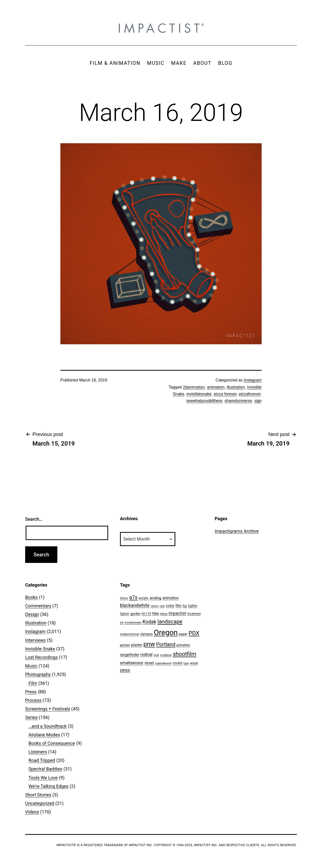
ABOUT (202, 63)
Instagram (253, 380)
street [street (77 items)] (149, 663)
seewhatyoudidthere (204, 401)
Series (31, 717)
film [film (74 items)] (179, 606)
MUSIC (156, 63)
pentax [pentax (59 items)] (125, 645)
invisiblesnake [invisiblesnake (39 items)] (133, 623)
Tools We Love (43, 778)
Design (32, 614)
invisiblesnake (199, 394)
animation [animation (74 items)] (171, 598)
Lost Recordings (42, 657)
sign (258, 401)
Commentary (38, 606)
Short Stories (38, 795)
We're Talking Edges (48, 786)
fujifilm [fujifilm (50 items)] (193, 606)
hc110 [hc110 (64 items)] (146, 613)
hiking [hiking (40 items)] (164, 614)
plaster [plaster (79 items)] (137, 645)
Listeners (38, 752)
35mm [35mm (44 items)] (124, 598)
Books (31, 597)
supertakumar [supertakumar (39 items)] (163, 663)
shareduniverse (238, 401)
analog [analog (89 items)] (155, 598)
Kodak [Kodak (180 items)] (150, 622)
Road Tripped (42, 760)
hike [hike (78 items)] (156, 613)
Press (31, 692)
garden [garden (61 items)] (135, 614)
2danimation (194, 387)
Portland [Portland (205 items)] (166, 644)
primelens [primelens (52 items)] (183, 645)
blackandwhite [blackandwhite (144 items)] (135, 605)
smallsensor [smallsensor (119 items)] (132, 663)
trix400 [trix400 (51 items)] (178, 663)
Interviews (35, 640)
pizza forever (225, 394)
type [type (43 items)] (186, 663)
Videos (32, 812)
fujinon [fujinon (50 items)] (125, 614)
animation (216, 387)
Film (33, 683)
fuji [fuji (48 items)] (185, 606)
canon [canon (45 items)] (155, 606)
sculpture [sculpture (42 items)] (166, 655)
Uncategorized (40, 803)
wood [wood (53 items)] (194, 663)
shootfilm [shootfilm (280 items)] (185, 654)
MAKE (179, 63)
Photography (38, 674)
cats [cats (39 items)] (162, 606)
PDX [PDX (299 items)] (194, 633)
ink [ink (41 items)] (122, 623)
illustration (236, 387)
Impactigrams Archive (237, 531)
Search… (34, 519)
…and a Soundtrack (48, 726)
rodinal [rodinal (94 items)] (146, 655)
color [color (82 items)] (170, 606)
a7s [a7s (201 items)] (133, 597)
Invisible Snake (40, 649)
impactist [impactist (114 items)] (177, 613)
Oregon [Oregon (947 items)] (166, 633)
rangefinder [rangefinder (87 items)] (130, 655)
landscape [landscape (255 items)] (170, 622)
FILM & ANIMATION (115, 63)
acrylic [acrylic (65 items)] (144, 598)
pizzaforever (250, 394)
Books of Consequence (52, 743)
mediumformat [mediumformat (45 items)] (130, 634)
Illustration (36, 623)
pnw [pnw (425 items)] (149, 644)
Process (33, 700)
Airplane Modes (44, 735)
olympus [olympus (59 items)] (146, 634)
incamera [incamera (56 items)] (194, 614)
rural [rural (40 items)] (156, 655)
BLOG (225, 63)
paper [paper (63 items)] (183, 634)
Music (31, 666)
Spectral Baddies (45, 769)
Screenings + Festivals (48, 709)
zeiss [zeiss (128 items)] (125, 670)
